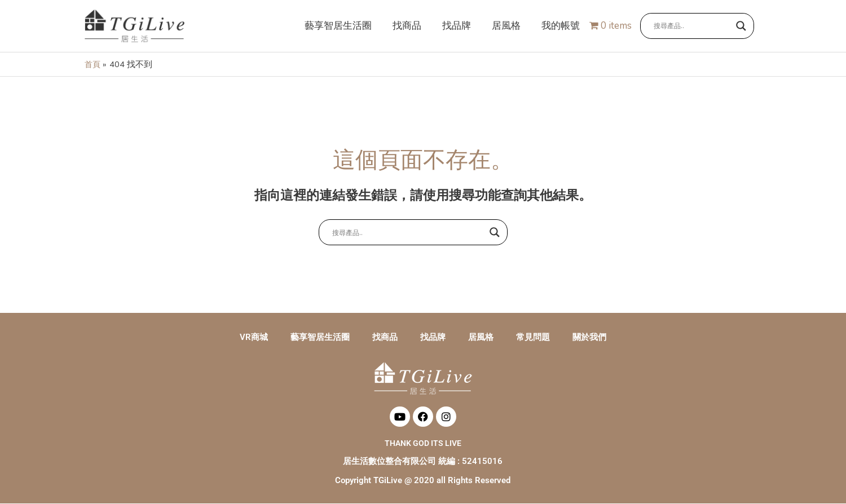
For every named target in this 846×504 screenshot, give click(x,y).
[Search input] (692, 26)
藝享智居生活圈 (320, 338)
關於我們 (589, 338)
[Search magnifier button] (741, 26)
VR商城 (254, 338)
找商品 (385, 338)
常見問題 (533, 338)
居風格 (481, 338)
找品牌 (433, 338)
